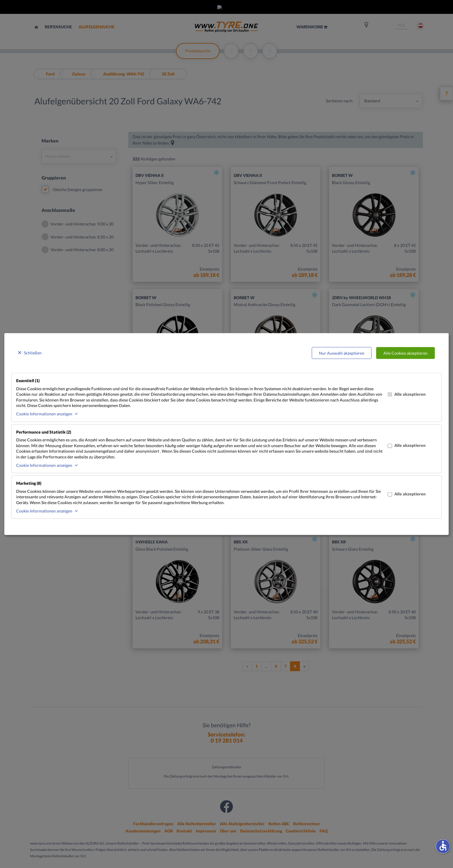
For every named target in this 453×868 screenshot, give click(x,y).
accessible (443, 846)
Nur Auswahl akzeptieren (342, 353)
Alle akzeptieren (407, 394)
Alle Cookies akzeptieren (405, 353)
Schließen (33, 352)
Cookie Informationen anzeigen (44, 414)
